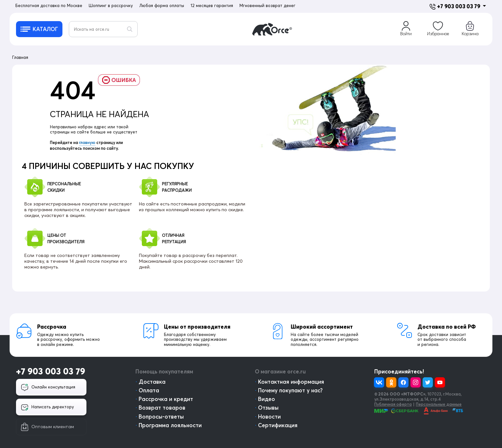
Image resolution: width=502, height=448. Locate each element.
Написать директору (47, 407)
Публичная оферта (393, 404)
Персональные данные (439, 404)
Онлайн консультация (48, 388)
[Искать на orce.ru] (103, 29)
